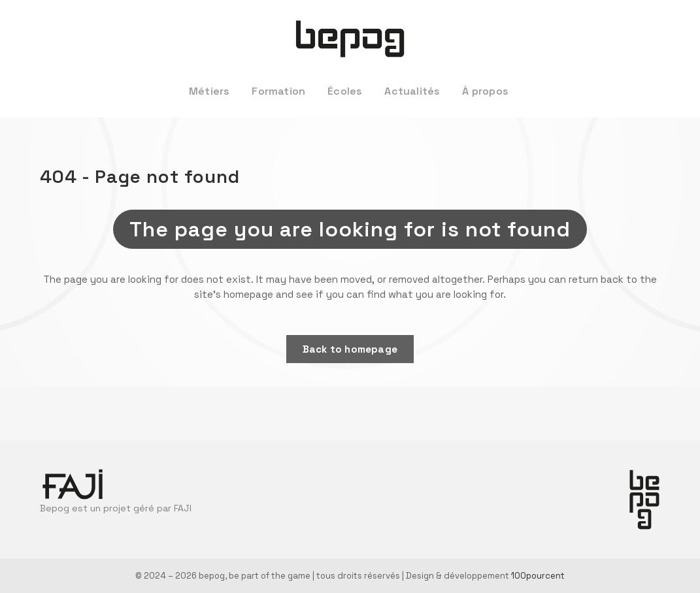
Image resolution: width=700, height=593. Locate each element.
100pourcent (538, 576)
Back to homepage (350, 349)
